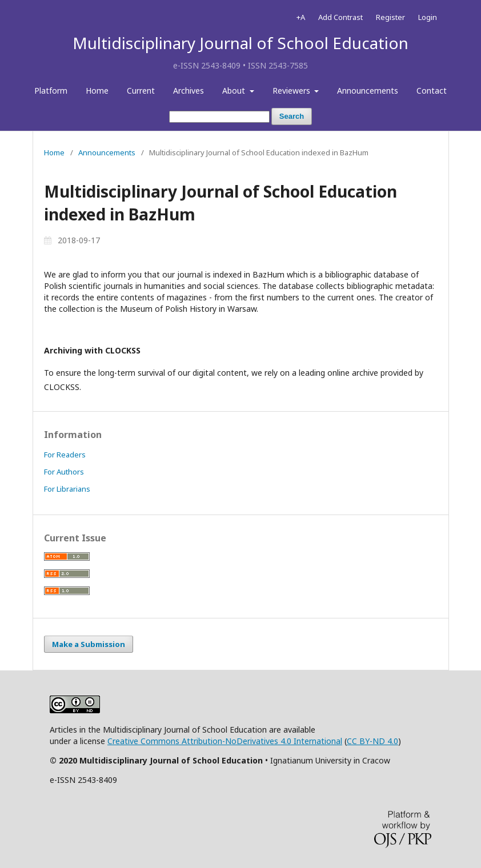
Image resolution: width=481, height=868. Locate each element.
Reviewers (292, 91)
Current (141, 91)
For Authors (64, 472)
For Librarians (67, 489)
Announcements (368, 91)
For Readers (65, 455)
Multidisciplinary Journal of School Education (240, 43)
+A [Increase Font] (301, 17)
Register (390, 17)
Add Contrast (340, 17)
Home (97, 91)
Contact (432, 91)
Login (428, 17)
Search (292, 116)
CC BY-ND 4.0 (372, 741)
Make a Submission (89, 644)
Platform (51, 91)
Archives (189, 91)
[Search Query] (219, 117)
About (235, 91)
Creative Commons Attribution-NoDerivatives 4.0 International (225, 741)
